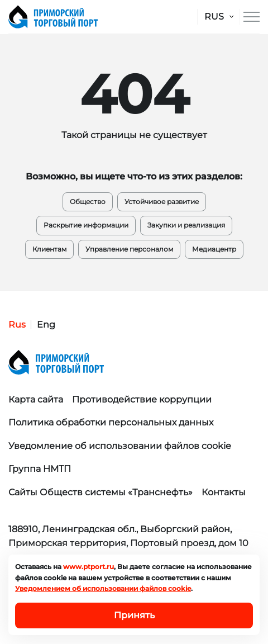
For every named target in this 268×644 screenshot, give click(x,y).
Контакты (224, 492)
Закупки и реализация (186, 225)
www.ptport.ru (88, 567)
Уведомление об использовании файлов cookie (120, 446)
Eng (46, 325)
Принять (134, 615)
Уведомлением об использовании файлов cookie (103, 588)
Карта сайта (36, 399)
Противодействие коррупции (142, 399)
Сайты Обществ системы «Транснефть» (100, 492)
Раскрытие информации (86, 225)
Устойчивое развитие (162, 202)
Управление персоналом (129, 249)
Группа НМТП (40, 469)
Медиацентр (214, 249)
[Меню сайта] (252, 17)
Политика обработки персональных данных (111, 422)
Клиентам (49, 249)
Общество (88, 202)
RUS (214, 16)
